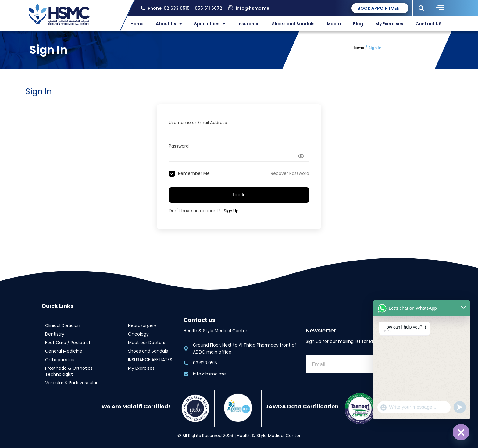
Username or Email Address (198, 123)
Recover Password (290, 173)
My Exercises (389, 24)
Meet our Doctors (147, 343)
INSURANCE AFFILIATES (150, 360)
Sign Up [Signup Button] (231, 211)
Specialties (210, 24)
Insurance (249, 24)
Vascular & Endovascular (71, 383)
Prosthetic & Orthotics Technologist (69, 371)
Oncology (138, 334)
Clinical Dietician (63, 325)
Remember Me (194, 174)
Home (137, 24)
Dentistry (55, 334)
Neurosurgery (142, 325)
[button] (421, 8)
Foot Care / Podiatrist (68, 343)
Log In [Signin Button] (239, 195)
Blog (358, 24)
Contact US (428, 24)
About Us (169, 24)
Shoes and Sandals (293, 24)
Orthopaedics (60, 360)
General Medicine (64, 351)
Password (179, 146)
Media (334, 24)
